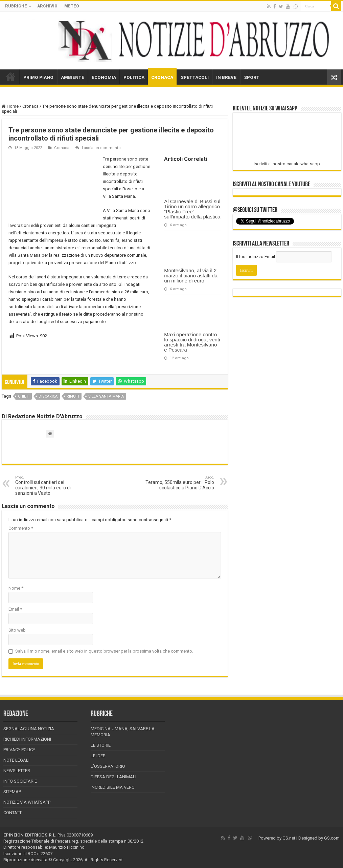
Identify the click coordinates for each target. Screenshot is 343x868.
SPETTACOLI (195, 77)
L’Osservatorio (108, 766)
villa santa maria (106, 396)
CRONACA (162, 77)
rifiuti (73, 396)
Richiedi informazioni (27, 739)
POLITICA (134, 77)
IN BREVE (226, 77)
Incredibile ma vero (113, 787)
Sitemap (12, 792)
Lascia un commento (101, 148)
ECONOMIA (104, 77)
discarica (48, 396)
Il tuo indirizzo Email (256, 257)
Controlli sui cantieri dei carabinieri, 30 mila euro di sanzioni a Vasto (50, 485)
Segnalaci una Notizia (29, 729)
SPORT (252, 77)
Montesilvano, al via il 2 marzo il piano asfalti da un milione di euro (191, 276)
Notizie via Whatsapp (27, 802)
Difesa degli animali (113, 777)
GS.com (332, 838)
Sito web (17, 630)
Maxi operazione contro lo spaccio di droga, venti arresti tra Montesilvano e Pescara (192, 342)
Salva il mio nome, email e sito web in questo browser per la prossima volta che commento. (104, 651)
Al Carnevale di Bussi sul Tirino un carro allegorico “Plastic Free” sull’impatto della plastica (192, 209)
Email (15, 609)
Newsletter (17, 771)
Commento (21, 528)
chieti (24, 396)
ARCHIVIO (47, 6)
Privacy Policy (19, 750)
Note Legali (16, 760)
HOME (10, 77)
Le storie (101, 745)
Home (10, 106)
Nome (16, 588)
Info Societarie (20, 781)
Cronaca (30, 106)
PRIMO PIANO (38, 77)
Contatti (13, 813)
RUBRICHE (16, 6)
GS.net (289, 838)
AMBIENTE (73, 77)
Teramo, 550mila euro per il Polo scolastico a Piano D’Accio (179, 483)
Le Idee (98, 756)
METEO (72, 6)
